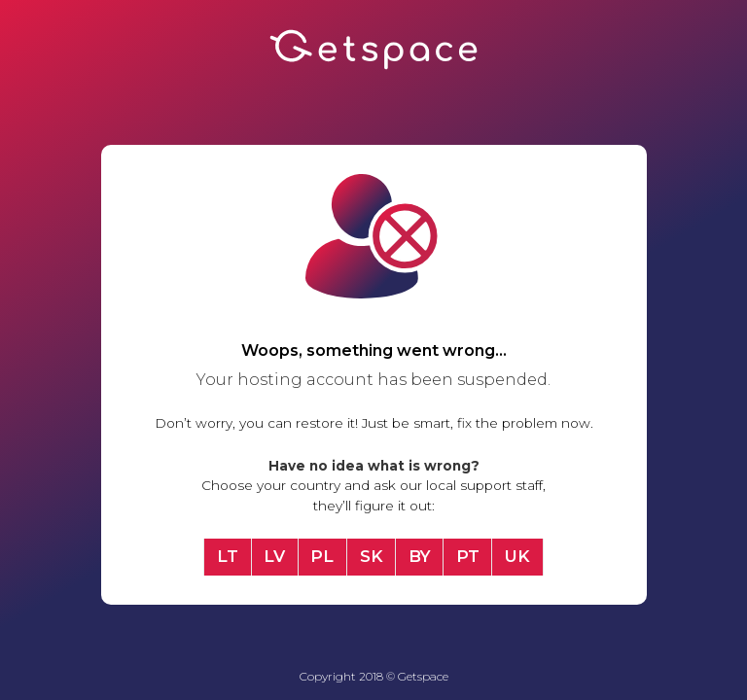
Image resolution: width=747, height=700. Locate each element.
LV (274, 556)
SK (372, 556)
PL (322, 556)
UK (517, 556)
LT (228, 556)
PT (468, 556)
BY (420, 556)
